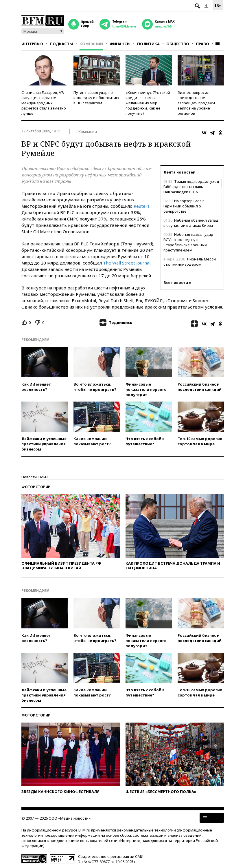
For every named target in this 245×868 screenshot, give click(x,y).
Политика (148, 44)
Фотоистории (36, 487)
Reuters (142, 206)
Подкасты (61, 44)
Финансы (120, 44)
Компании (91, 44)
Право (202, 44)
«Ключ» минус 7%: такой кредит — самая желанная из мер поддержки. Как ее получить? (148, 103)
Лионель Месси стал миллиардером (190, 262)
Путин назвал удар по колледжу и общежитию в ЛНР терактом (96, 98)
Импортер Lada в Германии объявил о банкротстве (184, 206)
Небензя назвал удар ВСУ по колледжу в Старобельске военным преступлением (188, 242)
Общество (178, 44)
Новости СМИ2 (35, 477)
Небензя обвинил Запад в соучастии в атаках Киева (191, 223)
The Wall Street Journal (127, 263)
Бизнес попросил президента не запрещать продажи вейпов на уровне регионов (196, 103)
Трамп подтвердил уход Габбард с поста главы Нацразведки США (191, 187)
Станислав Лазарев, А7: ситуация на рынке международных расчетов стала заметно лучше (44, 103)
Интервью (32, 44)
